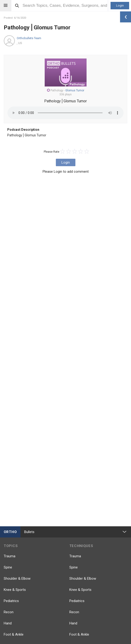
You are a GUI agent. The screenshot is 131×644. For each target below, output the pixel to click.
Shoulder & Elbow (17, 579)
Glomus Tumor (75, 90)
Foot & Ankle (14, 634)
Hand (8, 623)
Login (120, 5)
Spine (8, 567)
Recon (9, 612)
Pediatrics (11, 601)
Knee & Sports (15, 590)
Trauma (10, 556)
